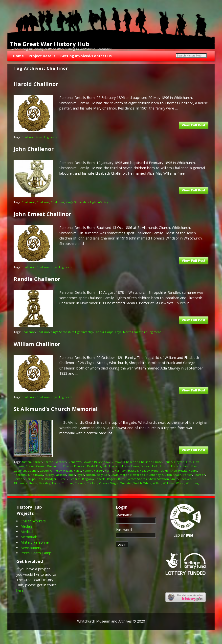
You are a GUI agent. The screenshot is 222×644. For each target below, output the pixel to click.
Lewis (115, 475)
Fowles (165, 466)
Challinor (28, 137)
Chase (158, 462)
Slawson (163, 479)
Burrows (117, 462)
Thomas (68, 483)
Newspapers (31, 548)
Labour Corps (104, 332)
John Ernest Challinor (42, 214)
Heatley (145, 470)
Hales (77, 470)
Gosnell (33, 470)
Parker (188, 475)
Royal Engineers (46, 137)
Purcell (63, 479)
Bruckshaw (102, 462)
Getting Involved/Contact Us (86, 56)
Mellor (124, 475)
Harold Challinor (36, 84)
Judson (90, 475)
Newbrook (138, 475)
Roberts (100, 479)
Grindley (56, 470)
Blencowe (75, 462)
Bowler (88, 462)
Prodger (51, 479)
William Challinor (37, 344)
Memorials (29, 537)
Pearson (199, 475)
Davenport (54, 466)
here (20, 590)
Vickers (104, 483)
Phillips (31, 479)
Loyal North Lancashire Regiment (138, 332)
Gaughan (20, 470)
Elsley (126, 466)
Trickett (92, 483)
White (147, 483)
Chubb (168, 462)
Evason (146, 466)
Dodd (91, 466)
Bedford (61, 462)
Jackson (61, 475)
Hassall (133, 470)
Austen (26, 462)
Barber (37, 462)
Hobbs (193, 470)
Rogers (112, 479)
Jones (71, 475)
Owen (177, 475)
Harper (98, 470)
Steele (33, 483)
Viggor (115, 483)
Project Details (42, 56)
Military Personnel (35, 542)
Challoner (57, 202)
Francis (176, 466)
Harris (109, 470)
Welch (138, 483)
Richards (75, 479)
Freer (186, 466)
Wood (180, 483)
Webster (126, 483)
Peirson (19, 479)
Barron (48, 462)
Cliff (189, 462)
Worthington (195, 483)
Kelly (100, 475)
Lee (107, 475)
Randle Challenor (37, 279)
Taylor (56, 483)
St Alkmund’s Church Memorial (56, 409)
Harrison (121, 470)
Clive (196, 462)
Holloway (37, 475)
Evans (135, 466)
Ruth (121, 479)
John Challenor (34, 149)
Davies (68, 466)
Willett (157, 483)
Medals (26, 526)
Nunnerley (154, 475)
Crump (41, 466)
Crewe (30, 466)
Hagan (68, 470)
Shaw (152, 479)
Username (124, 515)
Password (124, 530)
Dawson (80, 466)
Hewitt (183, 470)
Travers (80, 483)
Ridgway (88, 479)
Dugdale (102, 466)
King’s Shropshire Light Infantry (87, 202)
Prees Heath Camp (36, 553)
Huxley (49, 475)
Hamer (87, 470)
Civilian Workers (33, 521)
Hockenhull (21, 475)
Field (155, 466)
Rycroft (131, 479)
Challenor (28, 202)
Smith (174, 479)
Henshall (171, 470)
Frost (195, 466)
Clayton (179, 462)
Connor (19, 466)
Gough (44, 470)
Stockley (44, 483)
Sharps (142, 479)
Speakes (186, 479)
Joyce (80, 475)
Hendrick (157, 470)
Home (18, 56)
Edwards (115, 466)
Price (40, 479)
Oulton (167, 475)
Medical (27, 532)
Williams (169, 483)
